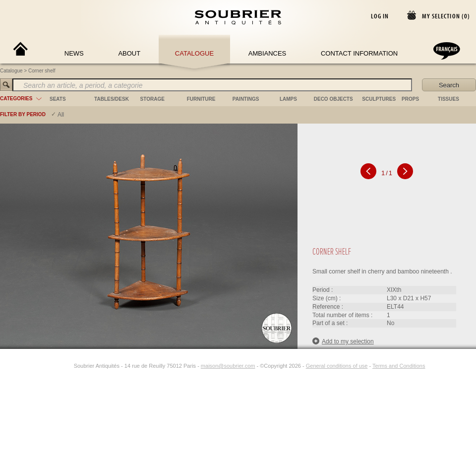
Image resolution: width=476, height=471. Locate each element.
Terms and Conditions (399, 366)
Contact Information (359, 53)
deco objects (333, 99)
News (74, 53)
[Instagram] (67, 366)
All (61, 115)
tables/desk (112, 99)
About (129, 53)
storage (152, 99)
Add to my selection (343, 341)
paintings (246, 99)
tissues (448, 99)
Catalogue (194, 53)
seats (58, 99)
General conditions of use (337, 366)
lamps (288, 99)
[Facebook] (56, 366)
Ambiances (268, 53)
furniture (201, 99)
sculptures (379, 99)
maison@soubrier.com (228, 366)
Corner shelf (42, 71)
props (410, 99)
